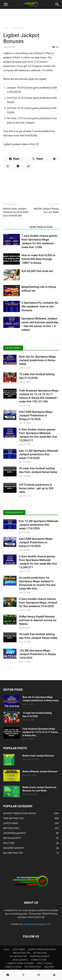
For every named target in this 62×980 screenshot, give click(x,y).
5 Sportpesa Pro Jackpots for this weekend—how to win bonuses (40, 306)
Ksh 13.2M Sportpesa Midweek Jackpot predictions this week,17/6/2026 (39, 454)
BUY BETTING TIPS (18, 956)
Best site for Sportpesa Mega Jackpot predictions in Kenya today (37, 360)
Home (6, 28)
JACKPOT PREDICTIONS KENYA (42, 949)
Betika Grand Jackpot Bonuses (38, 756)
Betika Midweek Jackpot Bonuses (40, 771)
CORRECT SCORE (39, 960)
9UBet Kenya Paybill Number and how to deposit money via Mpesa (38, 620)
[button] (6, 4)
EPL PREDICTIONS (33, 967)
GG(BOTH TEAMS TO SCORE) (21, 963)
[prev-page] (5, 338)
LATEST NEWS (18, 28)
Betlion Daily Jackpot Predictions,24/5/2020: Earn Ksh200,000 (16, 212)
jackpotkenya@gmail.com (37, 924)
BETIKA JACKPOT (20, 960)
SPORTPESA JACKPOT (40, 956)
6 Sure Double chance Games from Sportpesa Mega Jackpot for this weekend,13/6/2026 (38, 603)
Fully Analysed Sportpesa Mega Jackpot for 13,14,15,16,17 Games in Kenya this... (40, 732)
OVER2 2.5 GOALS (13, 967)
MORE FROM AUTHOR (41, 227)
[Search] (57, 4)
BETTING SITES (40, 953)
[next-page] (11, 338)
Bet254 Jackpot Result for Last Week (46, 210)
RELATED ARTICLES (16, 227)
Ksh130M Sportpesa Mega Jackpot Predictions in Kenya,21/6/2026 (36, 415)
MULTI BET (49, 967)
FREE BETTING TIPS (21, 953)
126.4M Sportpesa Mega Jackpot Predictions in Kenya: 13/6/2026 (38, 654)
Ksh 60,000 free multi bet (37, 271)
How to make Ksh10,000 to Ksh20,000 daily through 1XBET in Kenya (38, 259)
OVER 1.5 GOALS (44, 963)
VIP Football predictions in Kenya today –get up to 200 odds (36, 488)
